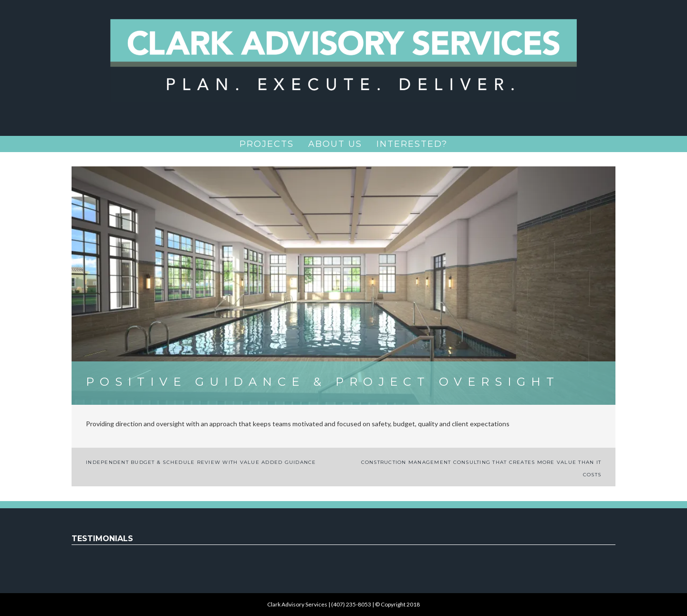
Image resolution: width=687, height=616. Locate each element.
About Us (335, 144)
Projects (267, 144)
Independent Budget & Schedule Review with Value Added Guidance (201, 462)
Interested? (412, 144)
